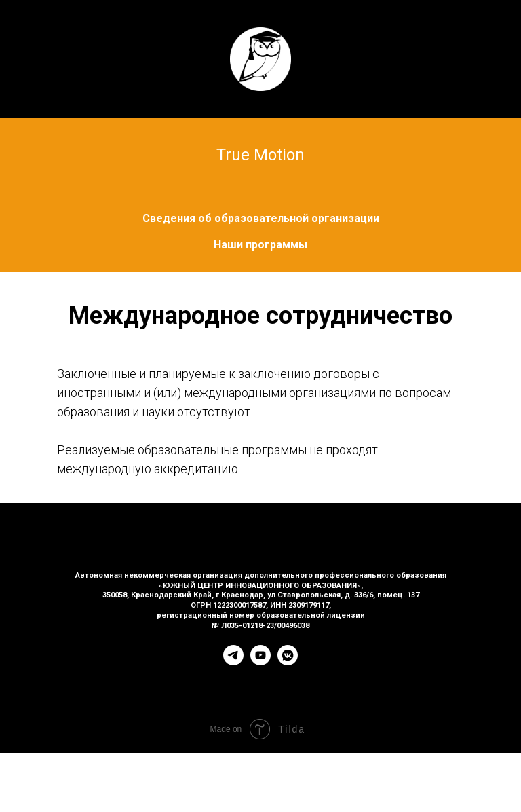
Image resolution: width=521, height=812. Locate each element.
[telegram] (233, 662)
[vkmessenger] (288, 662)
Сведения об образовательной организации (261, 218)
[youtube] (260, 662)
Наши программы (260, 245)
